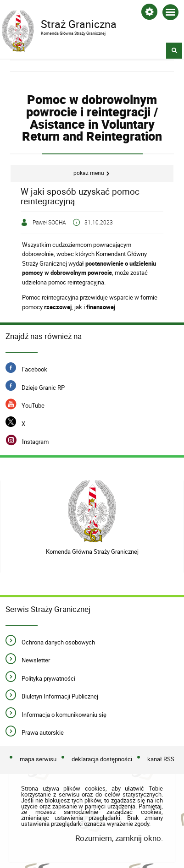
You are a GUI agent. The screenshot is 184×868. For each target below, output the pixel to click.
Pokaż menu (89, 173)
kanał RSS (161, 759)
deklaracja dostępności (102, 759)
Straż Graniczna (85, 23)
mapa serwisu (38, 759)
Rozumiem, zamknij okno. (119, 838)
